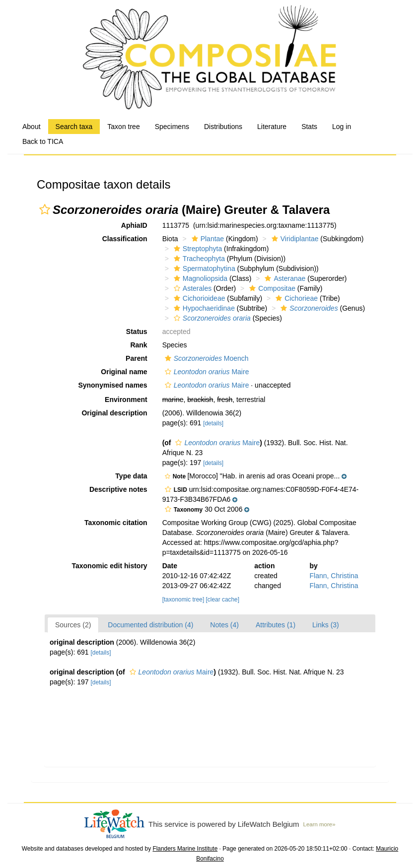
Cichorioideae (198, 298)
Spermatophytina (203, 268)
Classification (125, 239)
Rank (139, 345)
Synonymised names (112, 385)
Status (137, 332)
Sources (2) (73, 625)
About (32, 127)
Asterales (191, 288)
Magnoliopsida (199, 278)
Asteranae (284, 278)
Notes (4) (224, 625)
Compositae (271, 288)
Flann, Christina (334, 576)
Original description (114, 413)
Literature (272, 127)
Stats (309, 127)
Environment (126, 400)
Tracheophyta (198, 259)
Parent (137, 358)
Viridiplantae (294, 239)
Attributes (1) (276, 625)
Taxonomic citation (116, 523)
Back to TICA (43, 141)
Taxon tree (123, 127)
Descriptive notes (118, 489)
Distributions (223, 127)
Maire (206, 372)
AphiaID (134, 225)
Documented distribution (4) (150, 625)
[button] (45, 209)
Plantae (207, 239)
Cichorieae (295, 298)
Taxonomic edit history (109, 566)
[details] (213, 423)
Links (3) (326, 625)
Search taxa (74, 127)
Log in (342, 127)
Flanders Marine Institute (185, 849)
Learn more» (319, 824)
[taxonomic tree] (183, 600)
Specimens (172, 127)
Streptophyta (197, 249)
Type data (131, 476)
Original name (124, 372)
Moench (206, 358)
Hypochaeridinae (203, 308)
